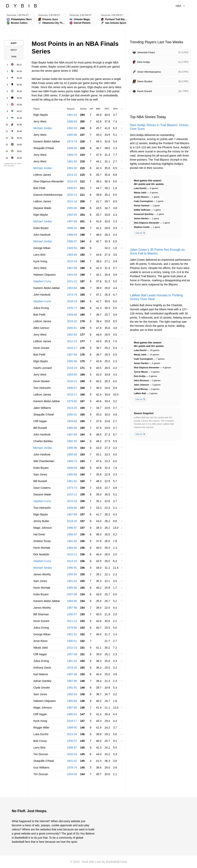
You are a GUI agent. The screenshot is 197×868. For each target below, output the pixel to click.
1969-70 (72, 155)
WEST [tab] (14, 50)
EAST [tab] (14, 43)
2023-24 (72, 734)
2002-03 (72, 754)
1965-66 (72, 135)
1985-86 (72, 588)
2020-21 (72, 195)
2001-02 (72, 761)
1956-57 (72, 188)
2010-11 (72, 494)
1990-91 (72, 568)
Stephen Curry (42, 281)
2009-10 (72, 228)
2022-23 (72, 648)
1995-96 (72, 448)
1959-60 (72, 315)
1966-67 (72, 534)
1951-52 (72, 634)
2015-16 (72, 201)
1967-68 (72, 268)
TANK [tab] (14, 57)
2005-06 (72, 208)
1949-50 (72, 248)
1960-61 (72, 714)
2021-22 (72, 281)
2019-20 (72, 321)
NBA (180, 6)
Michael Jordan (43, 128)
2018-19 (72, 301)
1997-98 (72, 221)
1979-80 (72, 401)
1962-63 (72, 215)
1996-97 (72, 241)
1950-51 (72, 641)
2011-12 (72, 621)
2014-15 (72, 175)
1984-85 (72, 548)
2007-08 (72, 594)
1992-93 (72, 128)
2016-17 (72, 348)
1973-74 (72, 141)
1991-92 (72, 168)
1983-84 (72, 255)
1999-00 (72, 148)
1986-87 (72, 528)
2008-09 (72, 468)
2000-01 (72, 328)
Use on (140, 233)
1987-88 (72, 608)
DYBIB (24, 6)
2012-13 (72, 341)
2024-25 (72, 181)
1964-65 (72, 375)
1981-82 (72, 541)
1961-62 (72, 115)
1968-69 (72, 121)
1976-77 (72, 308)
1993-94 (72, 275)
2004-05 (72, 774)
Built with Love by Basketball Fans (105, 862)
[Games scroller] (98, 20)
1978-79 (72, 768)
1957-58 (72, 355)
